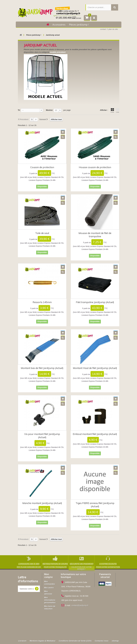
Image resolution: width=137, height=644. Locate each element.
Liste (118, 110)
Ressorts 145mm (42, 302)
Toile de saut (42, 233)
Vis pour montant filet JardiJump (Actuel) (42, 436)
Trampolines (52, 626)
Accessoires (59, 25)
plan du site (113, 29)
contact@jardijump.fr (80, 605)
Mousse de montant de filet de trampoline (95, 235)
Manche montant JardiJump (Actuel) (42, 503)
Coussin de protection (42, 167)
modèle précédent (58, 52)
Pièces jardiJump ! (79, 25)
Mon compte (48, 576)
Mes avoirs (49, 588)
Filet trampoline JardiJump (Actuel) (95, 302)
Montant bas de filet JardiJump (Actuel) (42, 368)
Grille (112, 110)
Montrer (49, 110)
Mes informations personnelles (50, 600)
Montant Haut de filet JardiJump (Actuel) (95, 368)
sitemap (115, 619)
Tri (19, 110)
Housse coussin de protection (95, 167)
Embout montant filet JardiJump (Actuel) (95, 434)
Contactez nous (102, 619)
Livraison (22, 619)
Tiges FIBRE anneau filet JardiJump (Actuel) (95, 505)
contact (103, 29)
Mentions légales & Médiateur (43, 619)
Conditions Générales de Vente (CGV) (75, 619)
